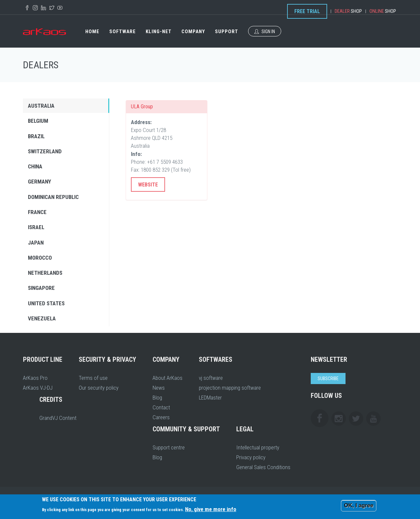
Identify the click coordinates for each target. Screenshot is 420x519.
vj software (211, 378)
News (159, 388)
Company (193, 32)
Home (92, 32)
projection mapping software (230, 388)
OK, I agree (359, 505)
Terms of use (93, 378)
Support (227, 32)
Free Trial (307, 11)
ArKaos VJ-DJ (38, 388)
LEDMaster (210, 398)
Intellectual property (258, 447)
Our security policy (99, 388)
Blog (157, 398)
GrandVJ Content (58, 418)
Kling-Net (159, 32)
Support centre (169, 447)
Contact (161, 407)
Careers (161, 417)
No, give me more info (211, 509)
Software (123, 32)
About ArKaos (168, 378)
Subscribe (328, 378)
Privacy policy (251, 457)
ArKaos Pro (35, 378)
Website (148, 185)
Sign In (265, 32)
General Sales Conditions (263, 467)
